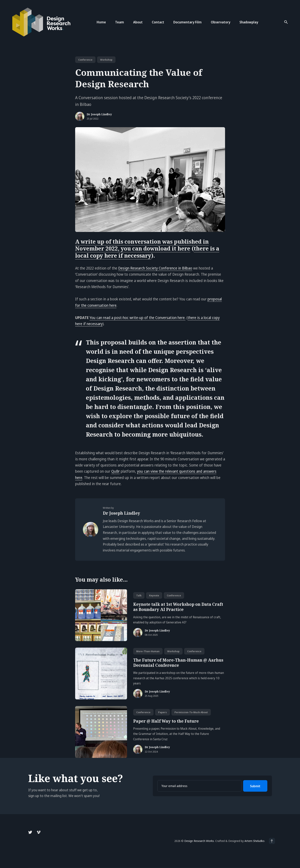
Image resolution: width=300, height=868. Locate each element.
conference (85, 60)
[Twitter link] (31, 832)
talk (139, 595)
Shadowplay (249, 22)
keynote (154, 595)
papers (162, 712)
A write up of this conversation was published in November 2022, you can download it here (142, 245)
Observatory (221, 22)
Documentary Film (187, 22)
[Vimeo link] (39, 832)
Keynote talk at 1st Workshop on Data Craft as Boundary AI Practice (178, 607)
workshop (106, 60)
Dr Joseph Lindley (99, 114)
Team (120, 22)
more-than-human (148, 651)
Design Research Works (199, 841)
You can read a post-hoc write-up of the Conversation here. (138, 318)
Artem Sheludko (254, 841)
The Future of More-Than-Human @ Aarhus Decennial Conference (178, 663)
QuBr (116, 471)
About (138, 22)
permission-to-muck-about (191, 712)
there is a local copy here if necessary (147, 252)
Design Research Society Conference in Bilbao (155, 268)
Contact (158, 22)
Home (101, 22)
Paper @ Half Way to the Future (166, 721)
